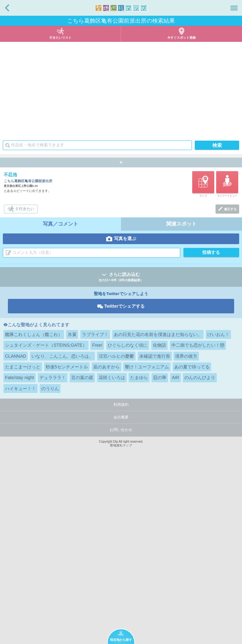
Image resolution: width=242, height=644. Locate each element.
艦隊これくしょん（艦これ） (34, 512)
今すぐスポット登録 (181, 38)
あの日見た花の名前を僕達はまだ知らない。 (158, 512)
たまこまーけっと (23, 545)
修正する (230, 387)
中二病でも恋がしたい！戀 (198, 523)
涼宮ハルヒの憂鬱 (116, 534)
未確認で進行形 (155, 534)
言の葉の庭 (82, 555)
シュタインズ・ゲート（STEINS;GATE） (46, 523)
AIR (175, 555)
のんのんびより (200, 555)
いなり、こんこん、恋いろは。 (62, 534)
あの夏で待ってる (192, 545)
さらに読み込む (121, 455)
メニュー (234, 8)
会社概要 (121, 595)
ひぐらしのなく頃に (128, 523)
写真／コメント (60, 402)
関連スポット (181, 402)
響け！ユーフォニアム (147, 545)
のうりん (50, 566)
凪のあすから (107, 545)
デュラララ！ (53, 555)
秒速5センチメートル (67, 545)
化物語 (159, 523)
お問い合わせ (121, 608)
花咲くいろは (112, 555)
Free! (97, 523)
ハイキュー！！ (20, 566)
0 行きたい (25, 387)
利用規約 (121, 582)
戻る (7, 8)
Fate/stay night (20, 555)
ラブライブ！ (95, 512)
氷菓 (72, 512)
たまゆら (139, 555)
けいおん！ (218, 512)
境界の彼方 (186, 534)
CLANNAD (16, 534)
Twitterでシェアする (125, 484)
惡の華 (160, 555)
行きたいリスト (60, 38)
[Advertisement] (121, 89)
